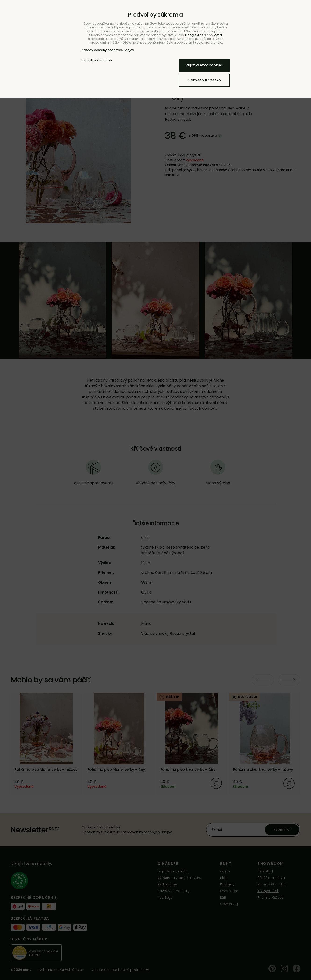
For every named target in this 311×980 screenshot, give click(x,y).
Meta (218, 35)
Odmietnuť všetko (204, 80)
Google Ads (194, 35)
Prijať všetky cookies (204, 65)
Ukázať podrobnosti (97, 60)
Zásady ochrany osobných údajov (108, 50)
